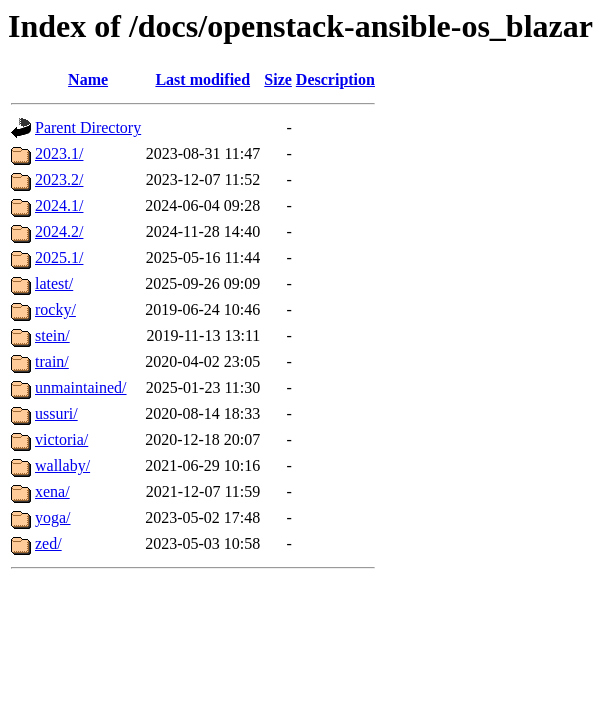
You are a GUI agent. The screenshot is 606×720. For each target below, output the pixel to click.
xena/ (52, 491)
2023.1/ (59, 153)
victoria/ (61, 439)
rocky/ (55, 309)
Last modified (202, 79)
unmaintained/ (81, 387)
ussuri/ (56, 413)
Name (88, 79)
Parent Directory (88, 127)
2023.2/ (59, 179)
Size (278, 79)
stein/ (52, 335)
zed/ (48, 543)
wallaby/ (62, 465)
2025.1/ (59, 257)
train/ (52, 361)
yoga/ (53, 517)
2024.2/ (59, 231)
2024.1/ (59, 205)
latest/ (54, 283)
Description (335, 79)
